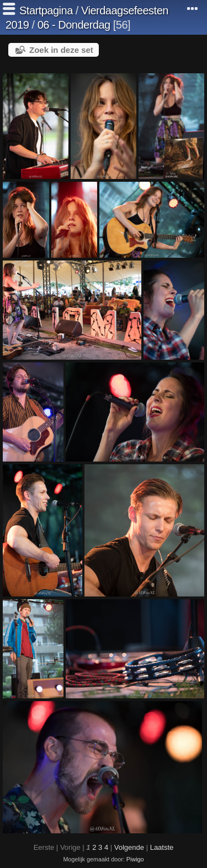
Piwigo (135, 859)
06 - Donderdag (74, 25)
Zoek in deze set (61, 50)
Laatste (162, 847)
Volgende (129, 847)
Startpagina (46, 10)
